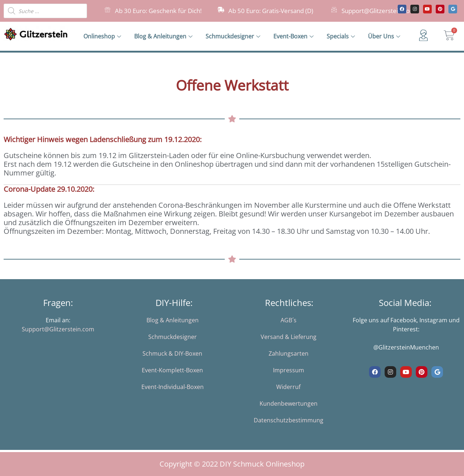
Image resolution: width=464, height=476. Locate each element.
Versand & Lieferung (289, 337)
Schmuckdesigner (233, 36)
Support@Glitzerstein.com (378, 11)
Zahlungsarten (289, 353)
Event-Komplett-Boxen (172, 370)
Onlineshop (102, 36)
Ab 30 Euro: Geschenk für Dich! (158, 11)
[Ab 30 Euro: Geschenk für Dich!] (107, 10)
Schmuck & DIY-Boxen (172, 353)
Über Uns (384, 36)
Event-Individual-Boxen (173, 387)
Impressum (289, 370)
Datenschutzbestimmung (289, 420)
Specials (341, 36)
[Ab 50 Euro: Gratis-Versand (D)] (221, 10)
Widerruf (288, 387)
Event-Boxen (293, 36)
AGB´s (289, 320)
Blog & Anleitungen (163, 36)
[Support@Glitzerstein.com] (334, 10)
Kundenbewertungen (289, 403)
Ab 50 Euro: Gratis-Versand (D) (271, 11)
